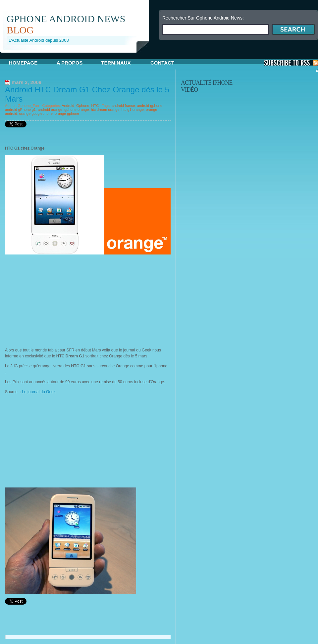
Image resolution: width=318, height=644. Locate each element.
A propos (70, 63)
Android (68, 106)
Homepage (23, 63)
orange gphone (67, 114)
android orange (50, 110)
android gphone (150, 106)
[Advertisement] (78, 55)
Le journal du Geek (39, 392)
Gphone (83, 106)
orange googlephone (36, 114)
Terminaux (116, 63)
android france (123, 106)
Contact (162, 63)
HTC (95, 106)
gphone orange (77, 110)
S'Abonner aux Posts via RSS (291, 63)
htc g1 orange (133, 110)
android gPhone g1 (20, 110)
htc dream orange (105, 110)
